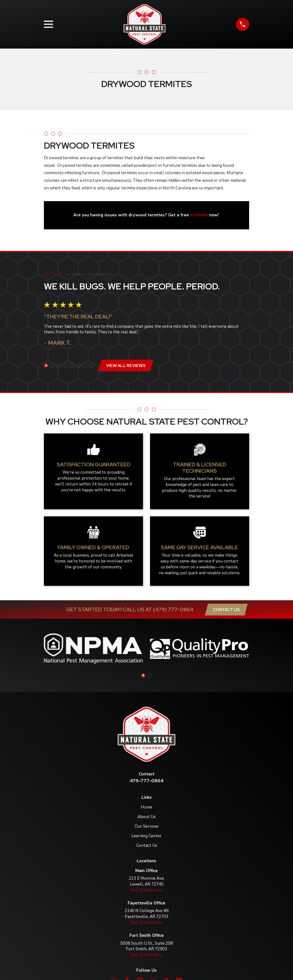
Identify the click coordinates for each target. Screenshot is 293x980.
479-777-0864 (147, 781)
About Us (147, 817)
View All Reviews (126, 366)
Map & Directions (146, 890)
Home (146, 807)
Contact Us (226, 610)
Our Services (147, 826)
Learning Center (146, 836)
